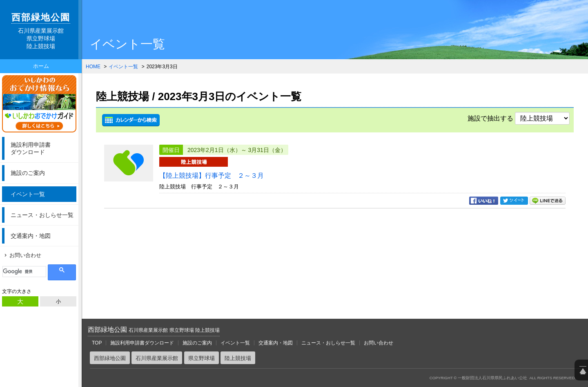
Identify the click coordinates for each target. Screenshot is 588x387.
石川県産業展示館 (157, 358)
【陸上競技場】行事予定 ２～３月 (212, 176)
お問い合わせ (25, 255)
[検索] (24, 272)
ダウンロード (42, 148)
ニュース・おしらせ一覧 (42, 215)
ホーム (41, 66)
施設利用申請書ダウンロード (142, 343)
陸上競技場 (238, 358)
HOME (93, 67)
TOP (97, 343)
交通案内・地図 (31, 236)
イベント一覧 (28, 194)
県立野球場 (202, 358)
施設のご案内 (28, 173)
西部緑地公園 (154, 330)
